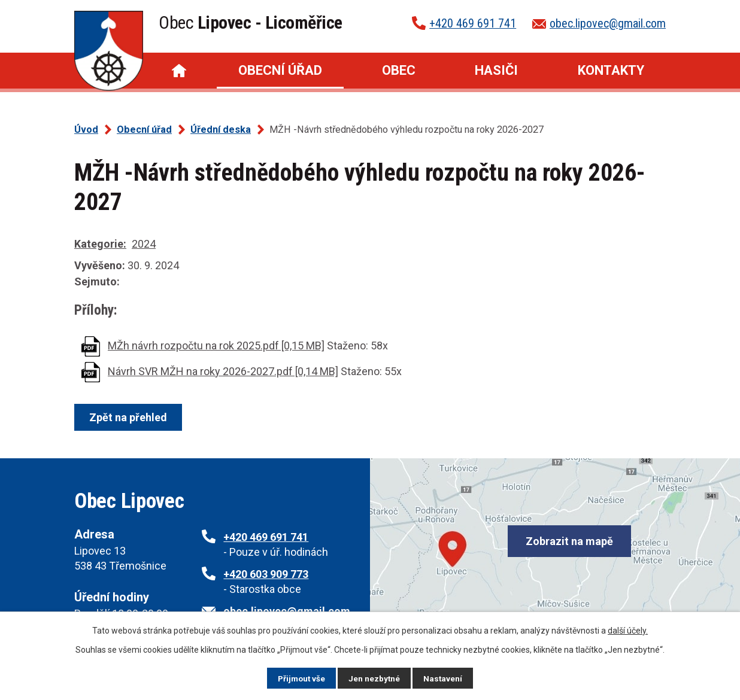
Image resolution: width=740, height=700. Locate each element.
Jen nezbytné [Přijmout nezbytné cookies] (375, 678)
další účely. (628, 630)
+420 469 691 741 (473, 23)
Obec (399, 70)
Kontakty (611, 70)
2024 (144, 244)
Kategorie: (100, 244)
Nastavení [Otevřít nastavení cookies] (444, 678)
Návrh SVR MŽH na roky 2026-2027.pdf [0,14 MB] (223, 371)
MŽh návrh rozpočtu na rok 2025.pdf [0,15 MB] (216, 346)
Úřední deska (221, 130)
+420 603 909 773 (266, 574)
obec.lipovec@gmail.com (608, 23)
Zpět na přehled (129, 417)
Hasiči (496, 70)
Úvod (179, 71)
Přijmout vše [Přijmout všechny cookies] (301, 678)
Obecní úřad (280, 70)
